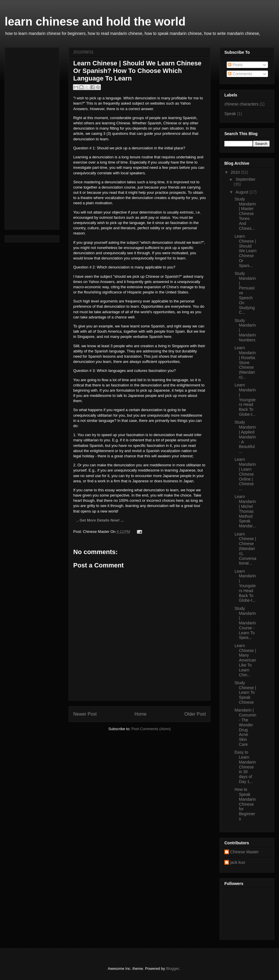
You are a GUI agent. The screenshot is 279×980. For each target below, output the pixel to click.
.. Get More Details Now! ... (100, 520)
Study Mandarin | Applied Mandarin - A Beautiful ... (245, 437)
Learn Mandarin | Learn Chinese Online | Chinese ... (245, 474)
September (245, 179)
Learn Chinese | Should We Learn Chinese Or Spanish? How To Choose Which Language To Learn (137, 71)
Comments (240, 74)
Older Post (195, 714)
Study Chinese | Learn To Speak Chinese (245, 693)
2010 (236, 172)
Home (141, 714)
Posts (235, 65)
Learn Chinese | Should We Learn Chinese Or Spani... (245, 251)
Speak (230, 114)
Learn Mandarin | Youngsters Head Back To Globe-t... (245, 400)
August (242, 192)
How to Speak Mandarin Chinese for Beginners (245, 804)
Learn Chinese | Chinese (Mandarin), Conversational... (245, 549)
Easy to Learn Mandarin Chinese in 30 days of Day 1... (245, 767)
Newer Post (85, 714)
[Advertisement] (27, 137)
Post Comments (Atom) (151, 729)
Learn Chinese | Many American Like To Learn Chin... (245, 660)
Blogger (172, 969)
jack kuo (238, 862)
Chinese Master (244, 852)
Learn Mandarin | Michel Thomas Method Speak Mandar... (245, 511)
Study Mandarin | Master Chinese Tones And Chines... (245, 214)
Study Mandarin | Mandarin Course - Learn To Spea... (245, 623)
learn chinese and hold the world (95, 22)
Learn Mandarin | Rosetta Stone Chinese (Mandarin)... (245, 362)
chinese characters (242, 104)
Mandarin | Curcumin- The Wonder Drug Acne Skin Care (245, 727)
